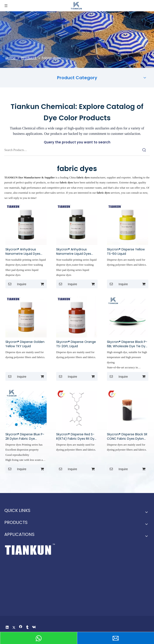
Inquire (16, 284)
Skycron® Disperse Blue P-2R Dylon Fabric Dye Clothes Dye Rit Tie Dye (25, 436)
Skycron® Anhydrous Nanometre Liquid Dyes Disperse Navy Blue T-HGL (25, 252)
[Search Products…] (72, 150)
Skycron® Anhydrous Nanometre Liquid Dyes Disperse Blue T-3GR (74, 252)
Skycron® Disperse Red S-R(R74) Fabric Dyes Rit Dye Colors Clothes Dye (76, 436)
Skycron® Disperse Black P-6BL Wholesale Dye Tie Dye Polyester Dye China (127, 344)
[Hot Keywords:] (144, 150)
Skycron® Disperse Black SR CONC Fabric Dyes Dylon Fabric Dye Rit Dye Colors (127, 436)
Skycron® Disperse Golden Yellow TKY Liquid (25, 344)
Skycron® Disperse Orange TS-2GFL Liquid (76, 344)
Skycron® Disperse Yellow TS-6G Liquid (126, 252)
